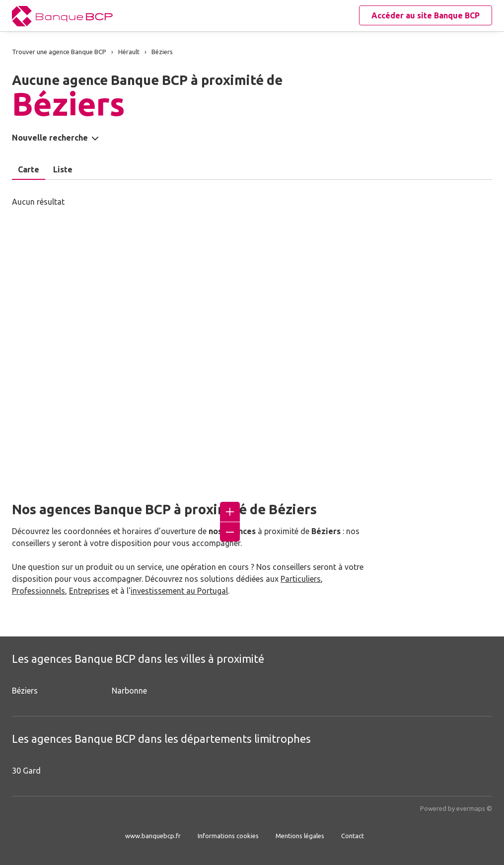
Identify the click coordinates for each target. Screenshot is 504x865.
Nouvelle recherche (50, 138)
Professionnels (38, 591)
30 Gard (26, 771)
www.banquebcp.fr (153, 836)
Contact (353, 836)
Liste (63, 169)
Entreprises (89, 591)
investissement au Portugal (179, 591)
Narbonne (129, 691)
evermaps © (474, 808)
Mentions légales (300, 836)
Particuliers (301, 579)
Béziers (25, 691)
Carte (29, 169)
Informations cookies (228, 836)
